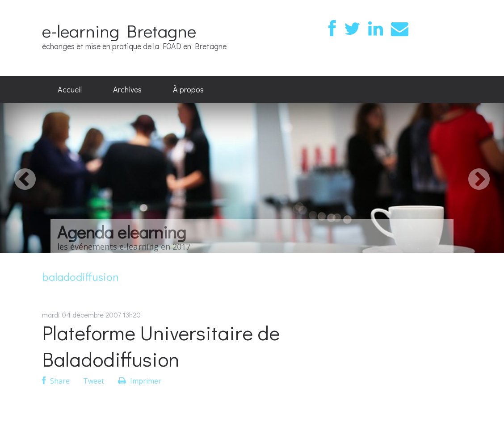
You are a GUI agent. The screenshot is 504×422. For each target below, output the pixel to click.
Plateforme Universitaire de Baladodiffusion (161, 346)
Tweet (94, 381)
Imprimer (140, 381)
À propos (188, 89)
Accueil (70, 89)
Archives (127, 89)
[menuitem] (70, 90)
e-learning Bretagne (119, 31)
